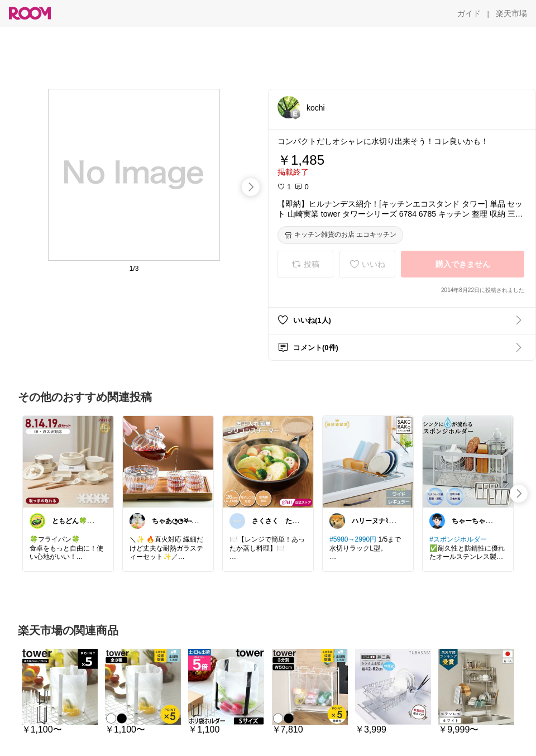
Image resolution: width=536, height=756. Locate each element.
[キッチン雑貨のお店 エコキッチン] (340, 235)
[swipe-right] (251, 187)
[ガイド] (469, 13)
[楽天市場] (511, 13)
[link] (68, 461)
